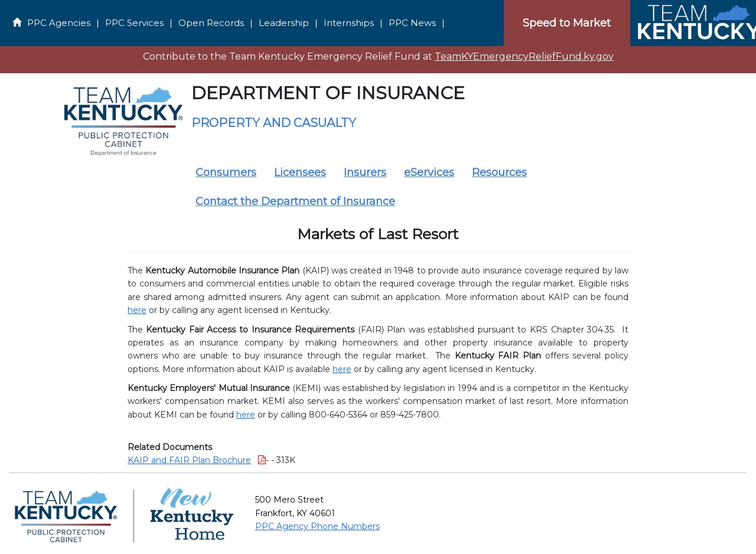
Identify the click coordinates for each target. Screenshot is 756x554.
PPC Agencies (59, 23)
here (137, 310)
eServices (429, 172)
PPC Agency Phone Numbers (317, 526)
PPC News (412, 23)
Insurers (365, 172)
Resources (499, 172)
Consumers (226, 172)
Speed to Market (567, 23)
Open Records (211, 23)
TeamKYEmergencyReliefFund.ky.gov (524, 56)
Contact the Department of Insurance (295, 201)
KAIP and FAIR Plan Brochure (189, 460)
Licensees (300, 172)
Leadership (284, 23)
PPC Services (134, 23)
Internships (349, 23)
